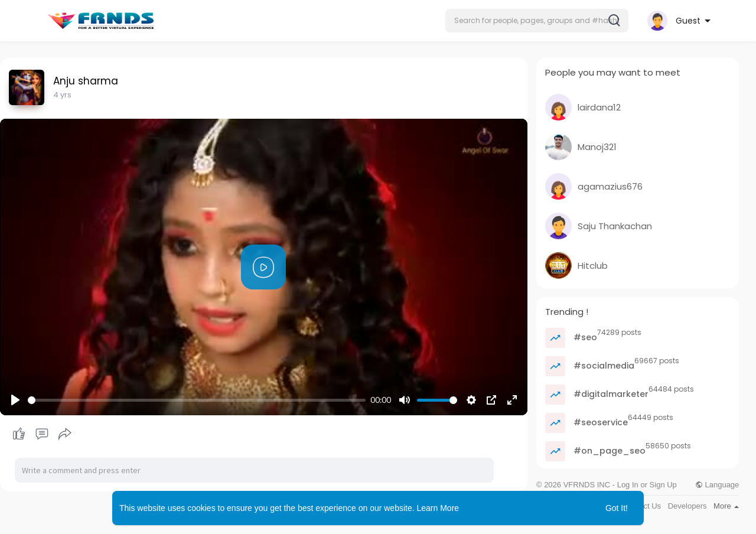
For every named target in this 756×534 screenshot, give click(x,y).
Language (717, 485)
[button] (537, 21)
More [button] (726, 506)
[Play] (15, 400)
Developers (687, 506)
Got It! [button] (617, 508)
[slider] (197, 400)
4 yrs (62, 95)
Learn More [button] (438, 508)
